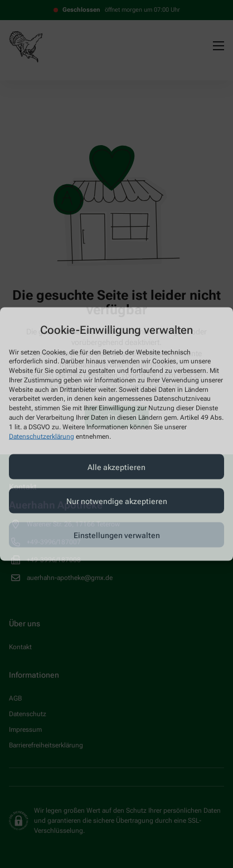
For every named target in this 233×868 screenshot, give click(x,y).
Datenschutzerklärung (42, 436)
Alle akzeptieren (116, 467)
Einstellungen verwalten (117, 535)
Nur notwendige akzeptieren (117, 501)
